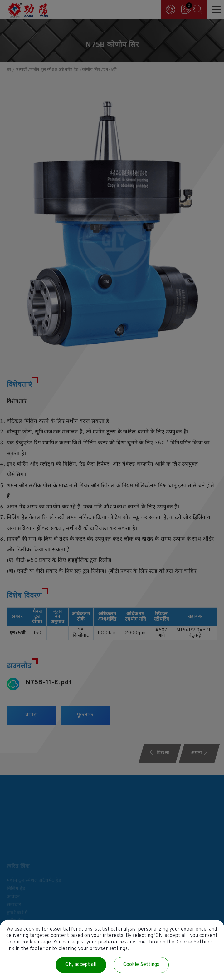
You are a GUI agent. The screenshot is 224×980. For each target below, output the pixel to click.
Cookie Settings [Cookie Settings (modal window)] (141, 965)
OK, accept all (81, 965)
